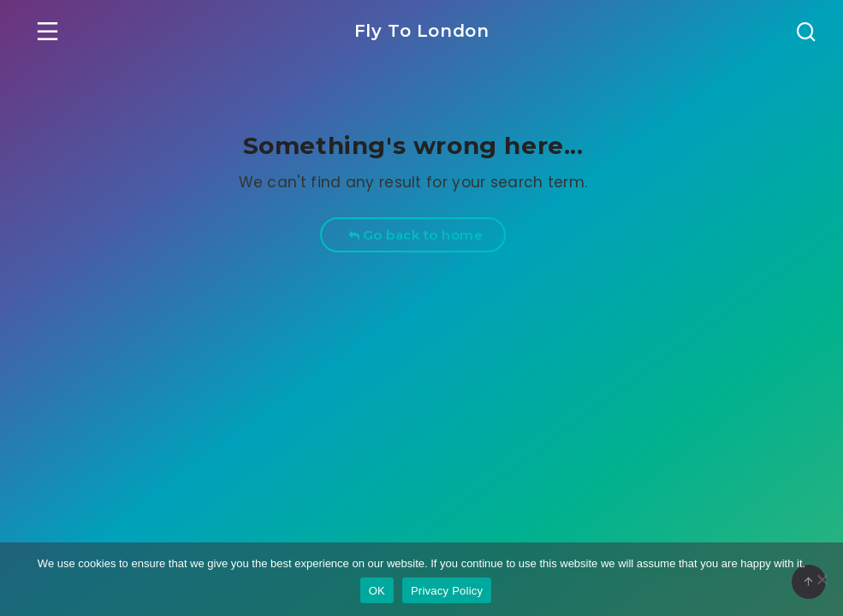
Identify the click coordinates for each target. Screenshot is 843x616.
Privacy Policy (447, 591)
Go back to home (416, 235)
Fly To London (422, 31)
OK (377, 591)
